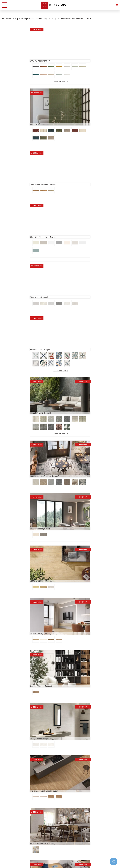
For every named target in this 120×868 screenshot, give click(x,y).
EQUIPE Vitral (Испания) (14, 57)
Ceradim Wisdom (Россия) (73, 342)
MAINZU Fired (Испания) (72, 538)
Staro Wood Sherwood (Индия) (17, 117)
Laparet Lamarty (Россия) (15, 342)
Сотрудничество (11, 834)
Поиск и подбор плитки (40, 821)
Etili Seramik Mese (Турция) (15, 489)
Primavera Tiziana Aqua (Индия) (75, 685)
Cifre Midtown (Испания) (14, 636)
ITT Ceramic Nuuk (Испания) (74, 489)
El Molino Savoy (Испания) (73, 587)
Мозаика (33, 838)
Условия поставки (11, 842)
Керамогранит (35, 834)
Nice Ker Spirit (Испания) (14, 733)
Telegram (95, 840)
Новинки (7, 826)
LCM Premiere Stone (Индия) (74, 733)
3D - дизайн (34, 830)
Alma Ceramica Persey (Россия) (17, 782)
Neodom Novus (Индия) (14, 293)
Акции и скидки (10, 830)
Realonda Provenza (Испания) (17, 440)
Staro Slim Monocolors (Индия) (75, 117)
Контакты (7, 846)
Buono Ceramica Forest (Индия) (75, 782)
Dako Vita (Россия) (70, 636)
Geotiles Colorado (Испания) (16, 587)
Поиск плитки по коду (39, 846)
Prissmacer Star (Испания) (73, 440)
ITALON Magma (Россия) (14, 233)
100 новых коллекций (39, 826)
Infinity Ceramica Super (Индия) (17, 391)
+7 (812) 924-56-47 (102, 834)
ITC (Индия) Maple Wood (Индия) (76, 391)
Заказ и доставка (11, 838)
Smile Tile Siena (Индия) (72, 174)
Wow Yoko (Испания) (71, 57)
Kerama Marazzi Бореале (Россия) (76, 233)
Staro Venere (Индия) (13, 174)
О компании (9, 821)
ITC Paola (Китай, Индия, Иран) (17, 685)
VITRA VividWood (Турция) (73, 293)
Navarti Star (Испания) (13, 538)
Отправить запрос (37, 842)
